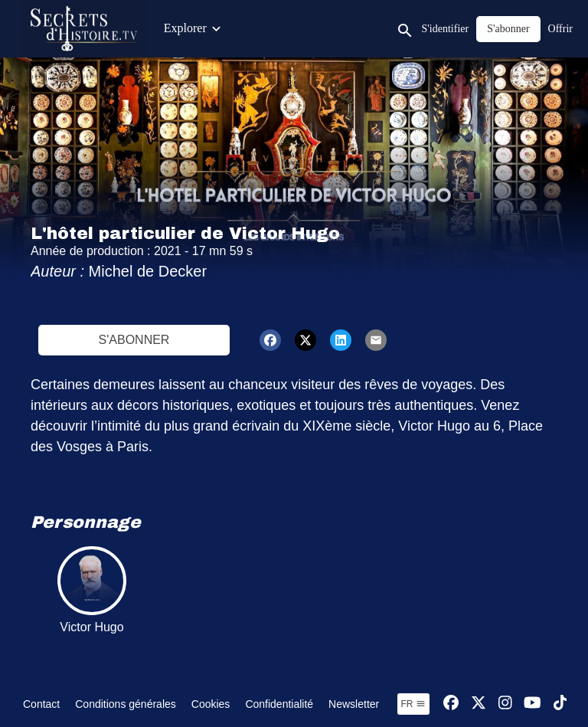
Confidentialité (279, 704)
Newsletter (354, 704)
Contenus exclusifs (210, 28)
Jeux (532, 28)
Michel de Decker (148, 271)
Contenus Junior (377, 28)
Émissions (297, 28)
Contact (41, 704)
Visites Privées (469, 28)
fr (413, 704)
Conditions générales (126, 704)
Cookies (211, 704)
